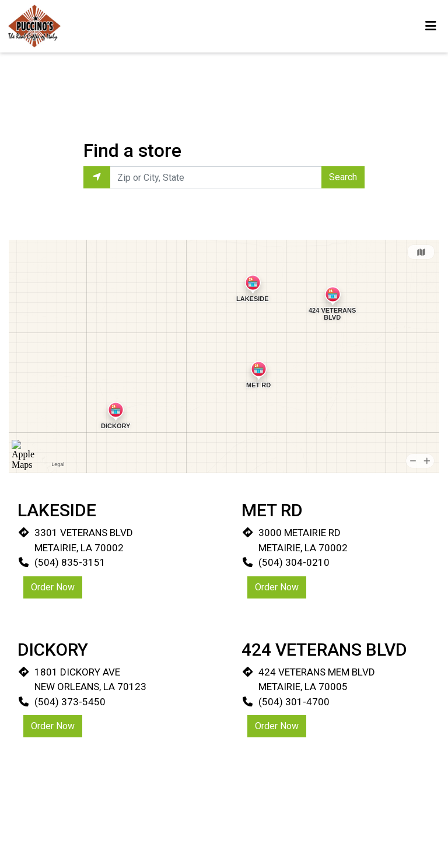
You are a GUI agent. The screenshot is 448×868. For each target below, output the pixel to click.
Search (343, 177)
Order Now (53, 587)
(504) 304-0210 (294, 562)
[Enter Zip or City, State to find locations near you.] (216, 177)
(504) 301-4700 (294, 702)
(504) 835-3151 (70, 562)
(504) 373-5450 (70, 702)
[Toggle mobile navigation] (431, 26)
